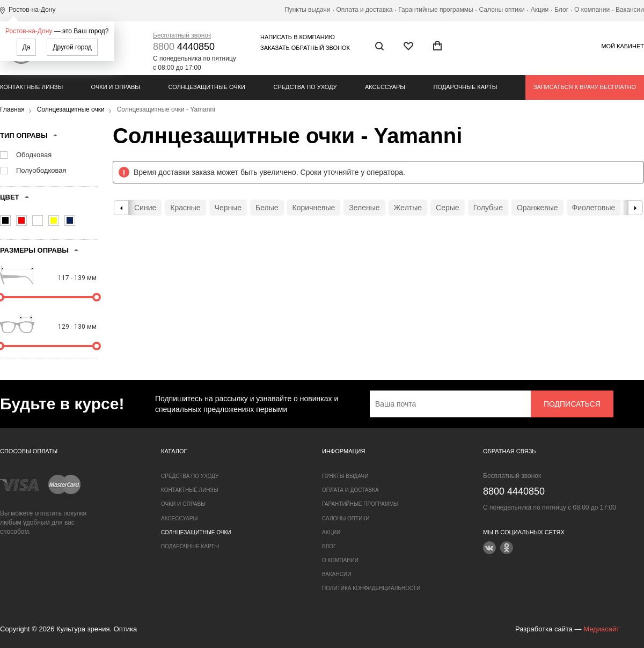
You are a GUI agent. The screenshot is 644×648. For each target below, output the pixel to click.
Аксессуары (385, 87)
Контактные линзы (31, 87)
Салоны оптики (502, 10)
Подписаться (572, 404)
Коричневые (314, 208)
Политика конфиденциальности (371, 588)
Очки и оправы (116, 87)
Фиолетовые (594, 208)
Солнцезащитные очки (207, 87)
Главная (12, 109)
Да (27, 47)
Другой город (72, 47)
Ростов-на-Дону (29, 31)
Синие (145, 208)
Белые (267, 208)
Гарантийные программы (436, 10)
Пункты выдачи (307, 10)
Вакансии (630, 10)
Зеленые (364, 208)
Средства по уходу (305, 87)
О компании (592, 10)
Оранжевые (537, 208)
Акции (540, 10)
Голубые (488, 208)
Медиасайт (601, 629)
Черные (228, 208)
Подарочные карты (466, 87)
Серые (448, 208)
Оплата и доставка (364, 10)
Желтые (408, 208)
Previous (121, 208)
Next (635, 208)
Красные (185, 208)
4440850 (184, 47)
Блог (561, 10)
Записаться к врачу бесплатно (585, 87)
